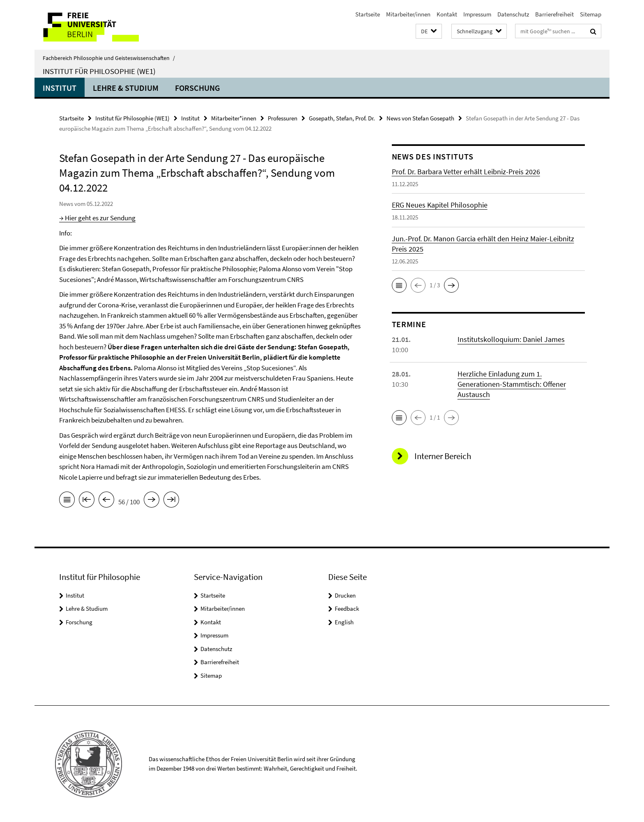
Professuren (283, 118)
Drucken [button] (345, 595)
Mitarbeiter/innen (408, 14)
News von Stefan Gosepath (420, 118)
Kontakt (447, 14)
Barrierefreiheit (554, 14)
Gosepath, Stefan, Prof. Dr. (342, 118)
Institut (60, 88)
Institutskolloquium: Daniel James (511, 339)
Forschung (198, 88)
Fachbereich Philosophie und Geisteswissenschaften (109, 58)
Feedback (347, 608)
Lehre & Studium (126, 88)
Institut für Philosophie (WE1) (99, 71)
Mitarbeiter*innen (234, 118)
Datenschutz (513, 14)
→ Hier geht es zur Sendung (97, 218)
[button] (429, 31)
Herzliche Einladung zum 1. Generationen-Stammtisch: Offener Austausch (512, 384)
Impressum (477, 14)
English (344, 622)
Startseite (368, 14)
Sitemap (591, 14)
